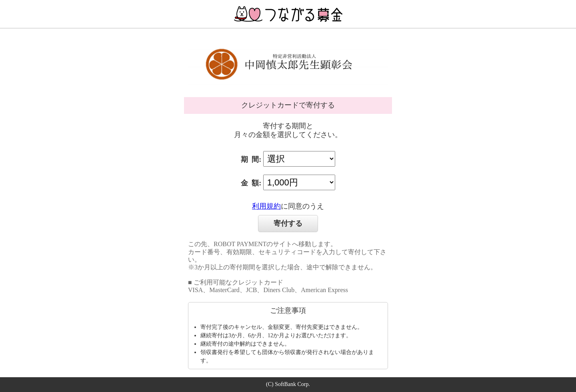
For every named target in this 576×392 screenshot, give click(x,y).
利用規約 (266, 206)
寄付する (288, 223)
